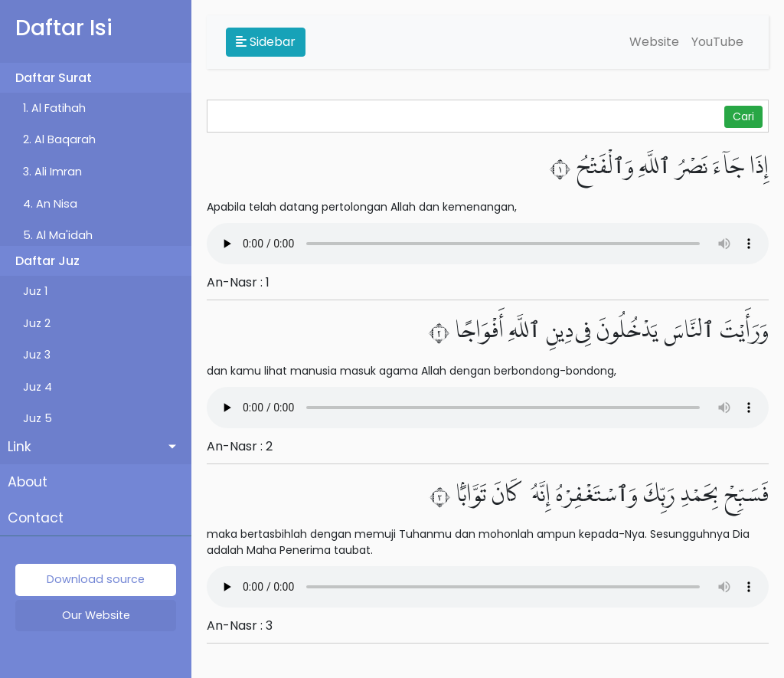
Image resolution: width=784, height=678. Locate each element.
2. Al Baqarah (59, 139)
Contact (36, 518)
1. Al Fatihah (54, 108)
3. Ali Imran (52, 172)
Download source (96, 579)
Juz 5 (38, 418)
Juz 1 (35, 291)
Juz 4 (38, 387)
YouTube (717, 42)
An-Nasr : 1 (238, 282)
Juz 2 (37, 323)
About (28, 482)
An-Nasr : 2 (240, 446)
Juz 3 (37, 355)
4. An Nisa (50, 204)
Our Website (96, 615)
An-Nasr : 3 (240, 626)
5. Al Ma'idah (58, 235)
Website (654, 42)
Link (20, 447)
